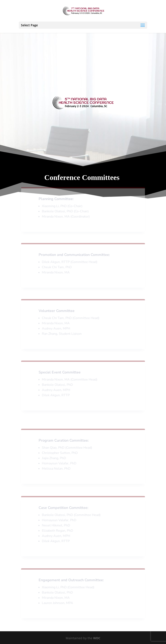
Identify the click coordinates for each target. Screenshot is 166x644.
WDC (97, 638)
